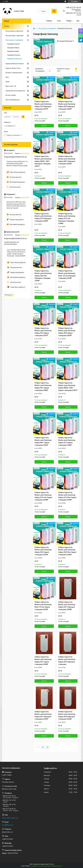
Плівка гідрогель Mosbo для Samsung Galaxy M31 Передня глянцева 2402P (67, 160)
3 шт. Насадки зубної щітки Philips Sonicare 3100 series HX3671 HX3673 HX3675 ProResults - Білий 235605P (16, 253)
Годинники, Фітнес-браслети (15, 91)
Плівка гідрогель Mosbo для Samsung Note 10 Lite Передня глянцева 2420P (67, 274)
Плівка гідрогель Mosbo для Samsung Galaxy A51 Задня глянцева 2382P (43, 386)
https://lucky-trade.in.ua (10, 818)
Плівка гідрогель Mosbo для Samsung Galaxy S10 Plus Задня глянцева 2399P (67, 496)
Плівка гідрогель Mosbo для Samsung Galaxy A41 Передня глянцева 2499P (43, 715)
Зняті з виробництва (13, 100)
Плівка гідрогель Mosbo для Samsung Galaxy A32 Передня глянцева (67, 660)
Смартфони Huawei (14, 55)
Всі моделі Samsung (65, 41)
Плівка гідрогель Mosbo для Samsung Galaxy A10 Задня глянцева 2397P (43, 332)
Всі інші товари (11, 95)
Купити (44, 126)
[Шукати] (54, 11)
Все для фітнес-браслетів (14, 31)
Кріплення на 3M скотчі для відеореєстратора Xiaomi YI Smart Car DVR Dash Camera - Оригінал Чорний (16, 205)
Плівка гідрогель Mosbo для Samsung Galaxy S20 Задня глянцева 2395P (43, 551)
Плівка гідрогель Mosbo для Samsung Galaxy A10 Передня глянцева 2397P (43, 105)
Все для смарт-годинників (15, 36)
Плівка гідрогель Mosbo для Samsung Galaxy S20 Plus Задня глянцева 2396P (67, 551)
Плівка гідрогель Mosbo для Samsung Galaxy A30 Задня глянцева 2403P (67, 332)
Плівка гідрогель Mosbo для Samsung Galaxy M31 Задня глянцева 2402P (43, 441)
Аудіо (8, 82)
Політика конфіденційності (54, 866)
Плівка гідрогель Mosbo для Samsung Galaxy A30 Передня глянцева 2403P (67, 105)
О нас (59, 21)
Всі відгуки (8, 295)
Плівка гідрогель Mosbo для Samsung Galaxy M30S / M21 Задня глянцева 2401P (68, 386)
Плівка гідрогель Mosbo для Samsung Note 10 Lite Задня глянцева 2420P (43, 606)
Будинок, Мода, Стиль (13, 68)
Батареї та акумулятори (14, 73)
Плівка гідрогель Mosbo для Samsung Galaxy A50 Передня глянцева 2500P (67, 715)
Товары (69, 21)
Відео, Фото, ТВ (11, 86)
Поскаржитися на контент (38, 866)
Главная (49, 21)
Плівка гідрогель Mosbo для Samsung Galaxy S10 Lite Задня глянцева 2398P (43, 496)
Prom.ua (51, 864)
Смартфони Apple (13, 51)
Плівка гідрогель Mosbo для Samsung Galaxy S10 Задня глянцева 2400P (67, 441)
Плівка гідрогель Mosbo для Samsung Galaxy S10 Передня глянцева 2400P (43, 217)
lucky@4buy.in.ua (8, 825)
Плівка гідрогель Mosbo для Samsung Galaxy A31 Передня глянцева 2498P (67, 606)
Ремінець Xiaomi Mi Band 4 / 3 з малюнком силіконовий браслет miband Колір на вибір (17, 164)
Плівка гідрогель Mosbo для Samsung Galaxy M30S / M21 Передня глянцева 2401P (43, 161)
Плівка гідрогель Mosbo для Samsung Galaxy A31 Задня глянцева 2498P (43, 660)
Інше (7, 77)
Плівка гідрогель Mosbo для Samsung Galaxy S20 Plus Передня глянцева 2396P (43, 276)
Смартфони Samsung (14, 59)
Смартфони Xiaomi (13, 44)
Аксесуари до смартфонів (47, 28)
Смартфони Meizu (13, 48)
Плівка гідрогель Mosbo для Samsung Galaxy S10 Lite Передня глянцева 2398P (67, 218)
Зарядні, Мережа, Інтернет (15, 64)
